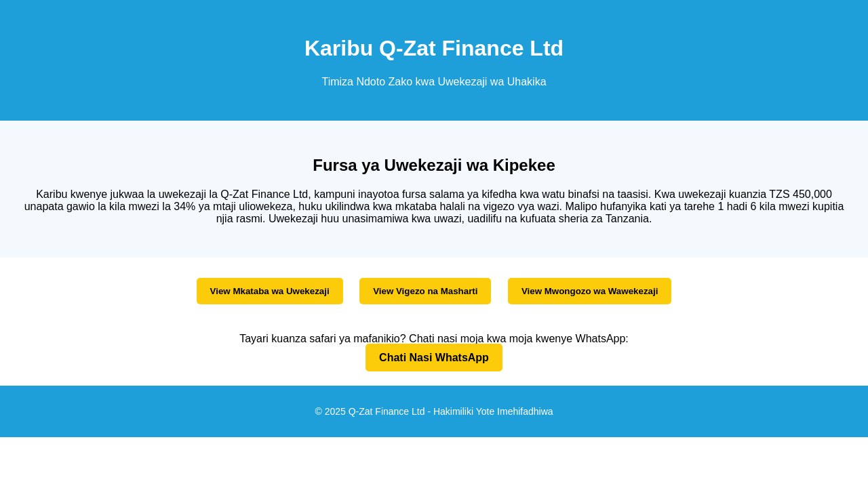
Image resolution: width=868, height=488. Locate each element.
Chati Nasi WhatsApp (434, 358)
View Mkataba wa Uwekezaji (270, 291)
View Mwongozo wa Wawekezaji (590, 291)
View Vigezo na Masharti (425, 291)
